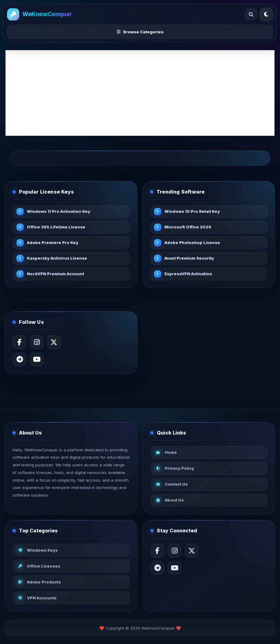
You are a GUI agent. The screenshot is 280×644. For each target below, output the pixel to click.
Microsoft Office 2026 (188, 227)
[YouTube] (37, 359)
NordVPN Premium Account (55, 274)
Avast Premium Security (189, 258)
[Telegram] (20, 359)
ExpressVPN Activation (188, 274)
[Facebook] (20, 342)
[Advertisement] (140, 93)
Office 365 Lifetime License (56, 227)
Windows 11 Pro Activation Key (59, 211)
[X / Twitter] (54, 342)
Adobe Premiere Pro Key (53, 242)
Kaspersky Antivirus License (57, 258)
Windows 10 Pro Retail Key (192, 211)
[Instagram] (37, 342)
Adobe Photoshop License (192, 242)
